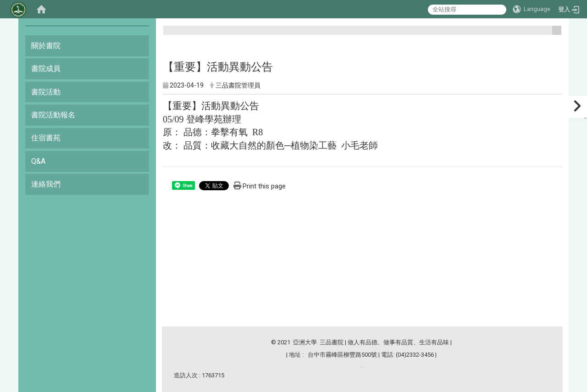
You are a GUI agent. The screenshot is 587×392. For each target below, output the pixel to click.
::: (553, 34)
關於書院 (46, 46)
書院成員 (46, 69)
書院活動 (46, 92)
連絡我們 (46, 184)
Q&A (38, 161)
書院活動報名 (53, 115)
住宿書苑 (46, 138)
